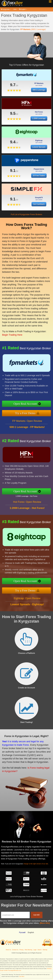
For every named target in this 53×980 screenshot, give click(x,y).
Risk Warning (28, 950)
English (23, 9)
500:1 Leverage (36, 90)
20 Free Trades (39, 177)
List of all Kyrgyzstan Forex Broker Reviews (27, 897)
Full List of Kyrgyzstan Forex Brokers (26, 214)
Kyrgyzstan (6, 9)
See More (22, 976)
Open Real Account (27, 404)
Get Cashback (40, 204)
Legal (35, 950)
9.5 (13, 115)
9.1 (13, 172)
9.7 (12, 85)
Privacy (22, 950)
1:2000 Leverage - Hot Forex (28, 496)
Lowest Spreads (39, 149)
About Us (8, 950)
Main (15, 9)
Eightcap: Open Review (27, 600)
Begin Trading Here (11, 331)
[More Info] (45, 923)
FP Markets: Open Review (27, 423)
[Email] (15, 915)
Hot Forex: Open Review (27, 504)
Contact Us (15, 950)
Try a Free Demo (27, 413)
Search (39, 950)
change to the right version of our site (37, 863)
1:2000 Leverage (39, 120)
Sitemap (45, 950)
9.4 (13, 144)
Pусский (22, 932)
